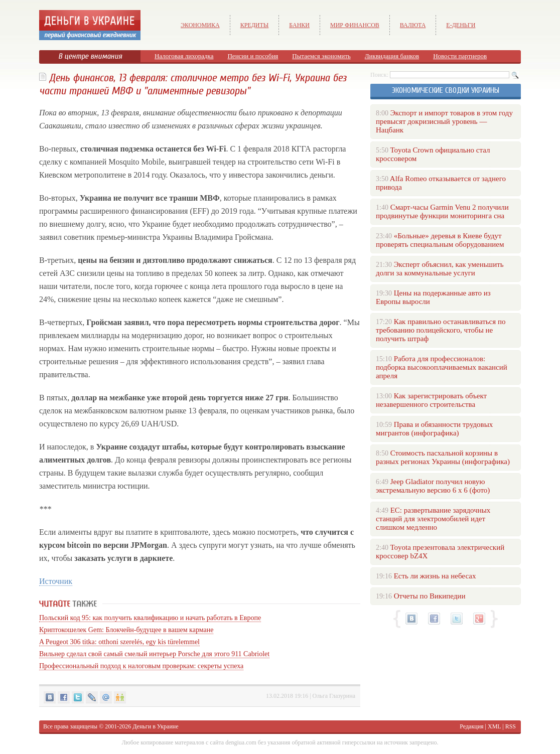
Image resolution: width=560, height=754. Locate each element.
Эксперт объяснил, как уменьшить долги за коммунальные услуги (440, 269)
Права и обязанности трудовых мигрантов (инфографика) (434, 429)
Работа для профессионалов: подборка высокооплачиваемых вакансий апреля (442, 367)
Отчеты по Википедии (430, 596)
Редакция (471, 726)
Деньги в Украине (155, 726)
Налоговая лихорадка (184, 56)
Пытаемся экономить (321, 56)
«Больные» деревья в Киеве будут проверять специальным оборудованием (440, 240)
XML (494, 726)
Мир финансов (355, 25)
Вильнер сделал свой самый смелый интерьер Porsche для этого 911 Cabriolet (154, 654)
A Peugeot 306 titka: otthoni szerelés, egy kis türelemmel (119, 642)
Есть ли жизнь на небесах (435, 576)
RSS (511, 726)
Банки (299, 25)
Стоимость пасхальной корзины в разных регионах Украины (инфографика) (443, 457)
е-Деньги (461, 25)
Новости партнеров (460, 56)
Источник (56, 581)
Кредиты (255, 25)
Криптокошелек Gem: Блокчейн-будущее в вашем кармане (126, 630)
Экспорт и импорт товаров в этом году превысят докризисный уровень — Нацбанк (444, 121)
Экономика (200, 25)
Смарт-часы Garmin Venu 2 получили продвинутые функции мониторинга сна (442, 211)
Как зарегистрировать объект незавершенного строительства (431, 400)
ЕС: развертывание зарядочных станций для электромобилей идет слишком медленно (433, 519)
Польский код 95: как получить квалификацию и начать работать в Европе (150, 618)
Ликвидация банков (392, 56)
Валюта (413, 25)
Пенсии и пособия (253, 56)
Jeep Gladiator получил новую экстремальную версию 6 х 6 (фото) (433, 486)
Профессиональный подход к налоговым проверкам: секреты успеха (141, 666)
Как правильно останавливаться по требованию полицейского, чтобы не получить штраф (441, 330)
